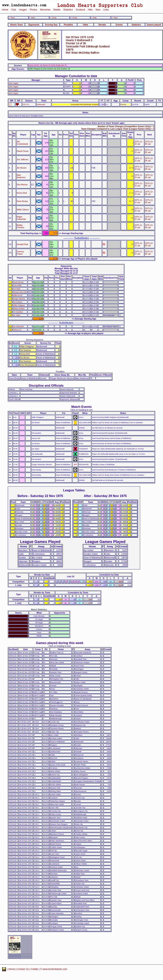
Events (119, 25)
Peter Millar (17, 285)
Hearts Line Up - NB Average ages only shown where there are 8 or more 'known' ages (81, 123)
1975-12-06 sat (149, 143)
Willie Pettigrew (19, 305)
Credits (34, 969)
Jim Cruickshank (22, 143)
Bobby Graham (19, 309)
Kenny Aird (22, 193)
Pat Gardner (18, 302)
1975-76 (26, 104)
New (98, 10)
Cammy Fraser (20, 253)
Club (14, 10)
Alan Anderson (21, 176)
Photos (33, 10)
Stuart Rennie (18, 282)
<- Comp (53, 18)
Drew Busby (22, 201)
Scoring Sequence (35, 340)
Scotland (80, 10)
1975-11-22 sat (139, 143)
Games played (154, 25)
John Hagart (13, 83)
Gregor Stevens (19, 299)
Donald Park (22, 244)
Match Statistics (39, 609)
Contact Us (23, 969)
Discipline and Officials (46, 386)
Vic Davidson (18, 312)
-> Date (94, 18)
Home (5, 10)
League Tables (74, 490)
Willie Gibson (23, 210)
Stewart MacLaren (20, 292)
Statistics (68, 10)
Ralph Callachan (21, 218)
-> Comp (74, 18)
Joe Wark (17, 289)
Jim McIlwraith (18, 326)
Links (106, 10)
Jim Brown (22, 168)
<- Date (32, 18)
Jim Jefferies (23, 159)
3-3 (103, 104)
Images (23, 10)
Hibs (90, 10)
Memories (45, 10)
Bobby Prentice (20, 226)
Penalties (68, 25)
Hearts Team (16, 25)
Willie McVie (18, 295)
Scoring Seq (51, 25)
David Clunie (23, 151)
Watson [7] (17, 330)
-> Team (114, 18)
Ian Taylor (17, 315)
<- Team (12, 18)
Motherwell (41, 104)
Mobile (57, 10)
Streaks (102, 25)
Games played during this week (60, 643)
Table (85, 25)
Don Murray (22, 185)
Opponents (34, 25)
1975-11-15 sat (139, 176)
